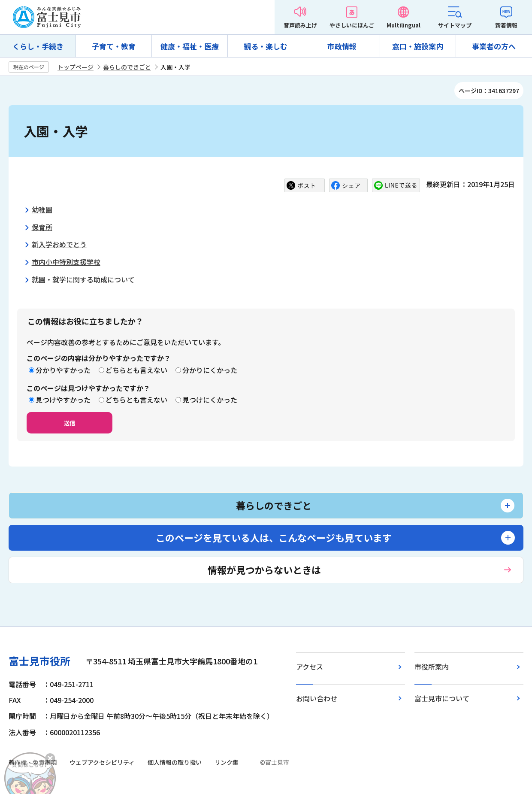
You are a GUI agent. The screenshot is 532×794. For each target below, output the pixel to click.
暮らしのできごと (127, 67)
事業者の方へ (494, 46)
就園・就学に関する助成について (83, 279)
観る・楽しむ (266, 46)
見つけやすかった (63, 400)
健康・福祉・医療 (190, 46)
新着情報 (506, 25)
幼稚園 (42, 209)
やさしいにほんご (352, 25)
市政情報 (342, 46)
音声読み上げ (300, 25)
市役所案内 (432, 667)
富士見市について (442, 698)
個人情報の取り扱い (175, 762)
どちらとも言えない (136, 370)
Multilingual (404, 25)
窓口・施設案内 (418, 46)
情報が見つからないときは (264, 570)
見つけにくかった (210, 400)
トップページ (76, 67)
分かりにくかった (210, 370)
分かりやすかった (63, 370)
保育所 (42, 227)
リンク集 (227, 762)
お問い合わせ (317, 698)
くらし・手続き (38, 46)
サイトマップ (455, 25)
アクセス (310, 667)
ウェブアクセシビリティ (102, 762)
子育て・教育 (114, 46)
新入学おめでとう (59, 244)
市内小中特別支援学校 (66, 262)
